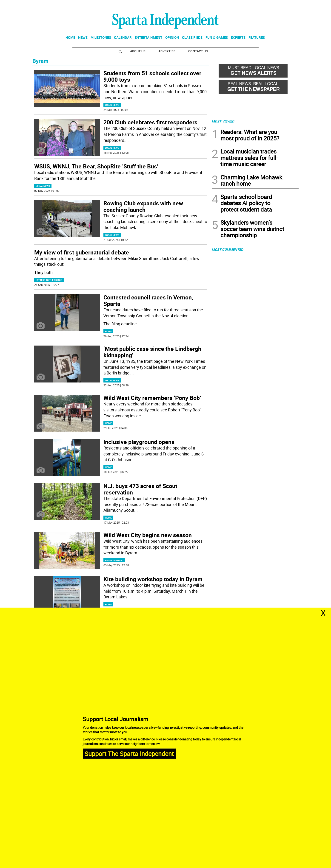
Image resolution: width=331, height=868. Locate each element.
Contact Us (198, 51)
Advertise (167, 51)
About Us (138, 51)
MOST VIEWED (223, 121)
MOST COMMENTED (227, 249)
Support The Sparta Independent (129, 753)
